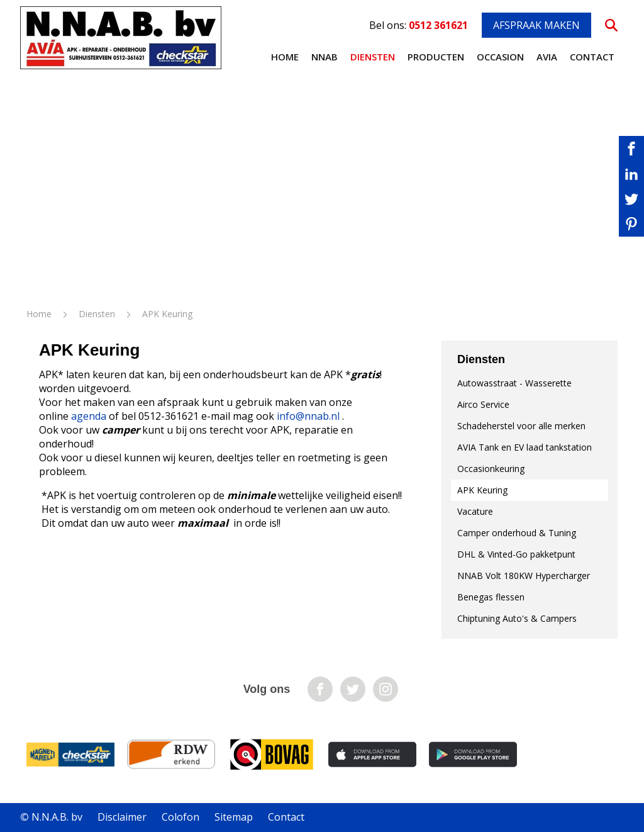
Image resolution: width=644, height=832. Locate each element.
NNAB (325, 57)
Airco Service (483, 404)
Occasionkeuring (491, 469)
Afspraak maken (536, 25)
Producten (436, 57)
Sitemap (234, 817)
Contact (592, 57)
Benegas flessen (491, 597)
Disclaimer (122, 817)
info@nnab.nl (308, 416)
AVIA (547, 57)
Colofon (180, 817)
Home (285, 57)
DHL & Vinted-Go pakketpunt (516, 554)
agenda (89, 416)
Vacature (475, 511)
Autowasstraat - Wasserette (514, 383)
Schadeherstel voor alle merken (521, 426)
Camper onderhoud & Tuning (517, 533)
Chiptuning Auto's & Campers (517, 618)
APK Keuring (482, 490)
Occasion (500, 57)
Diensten (373, 57)
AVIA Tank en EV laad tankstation (525, 447)
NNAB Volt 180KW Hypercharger (524, 576)
